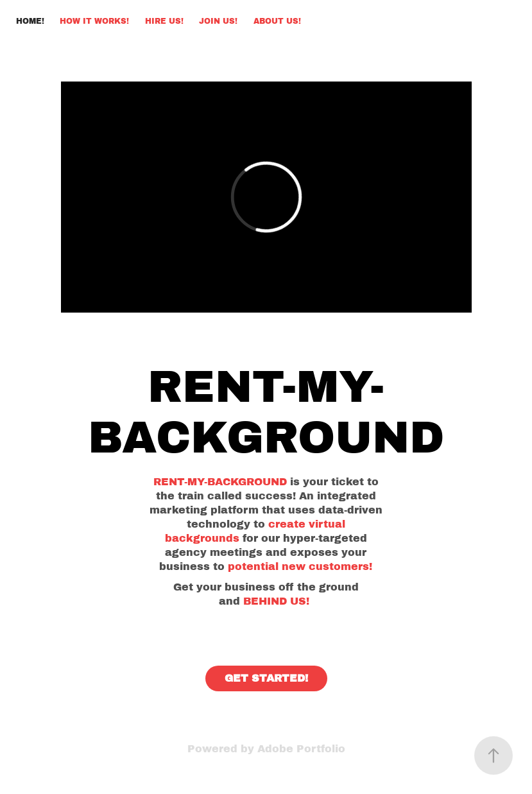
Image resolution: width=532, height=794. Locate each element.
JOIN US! (218, 21)
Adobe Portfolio (301, 749)
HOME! (30, 21)
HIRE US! (164, 21)
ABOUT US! (277, 21)
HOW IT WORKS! (94, 21)
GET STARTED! (266, 678)
